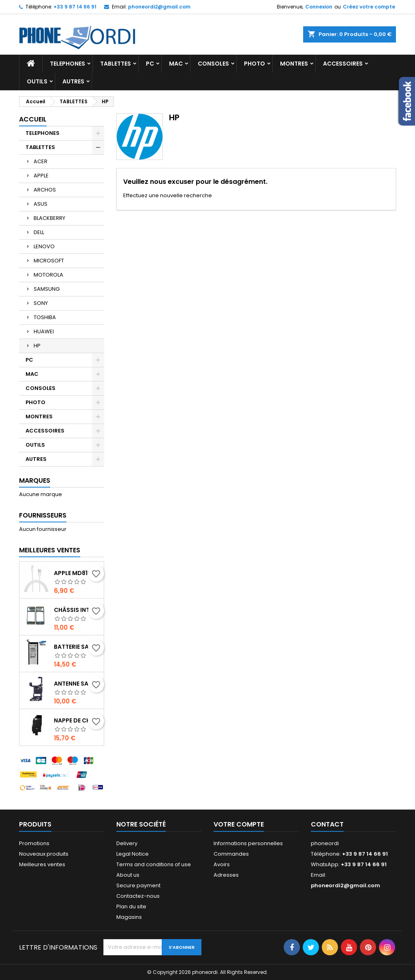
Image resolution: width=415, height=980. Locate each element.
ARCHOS (45, 190)
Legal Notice (133, 854)
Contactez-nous (138, 896)
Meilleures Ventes (50, 550)
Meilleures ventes (42, 864)
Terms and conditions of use (154, 864)
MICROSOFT (49, 261)
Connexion (319, 7)
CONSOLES (213, 64)
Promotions (34, 843)
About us (128, 875)
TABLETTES (116, 64)
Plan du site (131, 906)
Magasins (129, 917)
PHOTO (255, 64)
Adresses (226, 875)
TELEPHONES (67, 64)
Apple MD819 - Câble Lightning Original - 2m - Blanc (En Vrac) (77, 573)
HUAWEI (44, 331)
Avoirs (222, 864)
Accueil (33, 119)
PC (150, 64)
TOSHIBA (45, 317)
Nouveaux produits (44, 854)
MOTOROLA (48, 275)
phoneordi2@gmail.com (159, 7)
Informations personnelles (248, 843)
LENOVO (44, 246)
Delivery (127, 843)
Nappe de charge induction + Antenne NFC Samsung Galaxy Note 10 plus (77, 720)
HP (37, 346)
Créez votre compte (369, 7)
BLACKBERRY (49, 218)
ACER (41, 161)
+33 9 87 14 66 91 (75, 7)
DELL (39, 232)
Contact (327, 824)
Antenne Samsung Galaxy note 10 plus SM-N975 (77, 684)
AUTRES (73, 81)
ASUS (41, 204)
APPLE (41, 176)
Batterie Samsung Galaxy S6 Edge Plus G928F (77, 647)
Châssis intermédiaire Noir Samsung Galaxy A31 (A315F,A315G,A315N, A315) (77, 610)
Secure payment (138, 885)
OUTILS (37, 81)
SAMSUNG (47, 289)
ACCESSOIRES (343, 64)
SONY (41, 303)
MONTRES (294, 64)
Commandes (231, 854)
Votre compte (239, 824)
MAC (176, 64)
